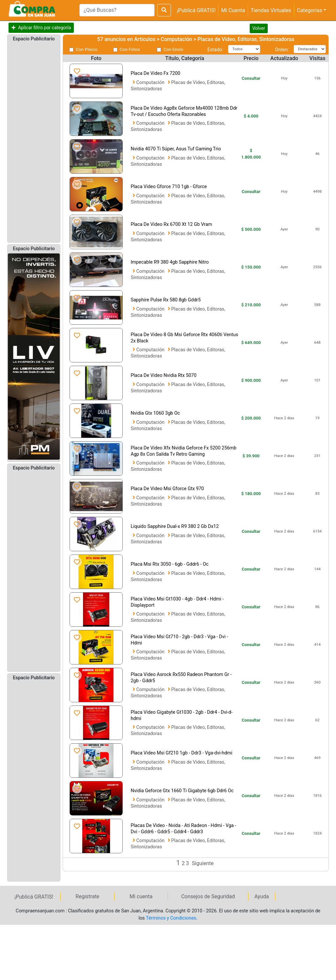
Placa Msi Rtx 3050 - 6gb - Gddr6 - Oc (169, 564)
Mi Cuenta (233, 10)
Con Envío (173, 49)
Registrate (87, 896)
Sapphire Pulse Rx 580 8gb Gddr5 (166, 300)
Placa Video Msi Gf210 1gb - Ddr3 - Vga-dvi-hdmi (181, 753)
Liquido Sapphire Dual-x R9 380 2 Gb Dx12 (175, 526)
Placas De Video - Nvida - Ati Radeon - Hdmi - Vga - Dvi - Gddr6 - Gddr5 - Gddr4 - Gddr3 (183, 829)
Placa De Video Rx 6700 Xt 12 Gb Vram (171, 224)
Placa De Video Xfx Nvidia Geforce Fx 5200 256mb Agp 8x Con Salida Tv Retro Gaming (183, 451)
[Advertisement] (34, 142)
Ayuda (262, 896)
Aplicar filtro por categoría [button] (44, 28)
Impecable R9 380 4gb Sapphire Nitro (170, 262)
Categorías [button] (310, 10)
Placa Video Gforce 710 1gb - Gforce (169, 187)
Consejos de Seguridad (208, 896)
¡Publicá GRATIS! (196, 10)
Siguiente (203, 863)
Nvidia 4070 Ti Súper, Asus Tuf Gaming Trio (176, 149)
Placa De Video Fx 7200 (155, 73)
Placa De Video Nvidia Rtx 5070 (164, 375)
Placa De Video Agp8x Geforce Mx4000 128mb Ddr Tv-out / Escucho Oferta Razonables (184, 111)
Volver (259, 28)
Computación (151, 83)
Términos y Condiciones (171, 918)
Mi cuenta (141, 896)
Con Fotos (130, 49)
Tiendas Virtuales (271, 10)
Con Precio (87, 49)
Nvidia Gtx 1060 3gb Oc (155, 413)
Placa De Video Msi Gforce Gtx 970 (167, 489)
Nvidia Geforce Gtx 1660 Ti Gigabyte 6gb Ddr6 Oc (182, 791)
